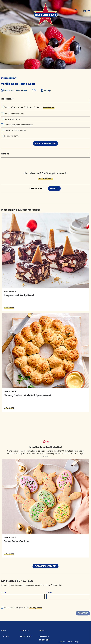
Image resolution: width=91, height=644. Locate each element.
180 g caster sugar (11, 119)
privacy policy (36, 608)
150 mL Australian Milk (13, 114)
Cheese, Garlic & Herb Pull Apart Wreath (28, 395)
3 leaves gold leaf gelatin (13, 130)
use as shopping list (46, 143)
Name (4, 592)
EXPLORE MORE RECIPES (45, 566)
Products (24, 631)
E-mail (49, 592)
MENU (87, 11)
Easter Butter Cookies (16, 541)
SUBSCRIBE (83, 613)
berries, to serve (10, 136)
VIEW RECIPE (9, 307)
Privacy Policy (26, 636)
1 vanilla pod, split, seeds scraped (17, 125)
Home (3, 631)
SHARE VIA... (47, 178)
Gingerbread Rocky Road (19, 295)
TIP (48, 442)
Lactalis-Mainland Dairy (69, 642)
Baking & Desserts (10, 291)
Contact (5, 636)
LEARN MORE (49, 107)
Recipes (42, 631)
